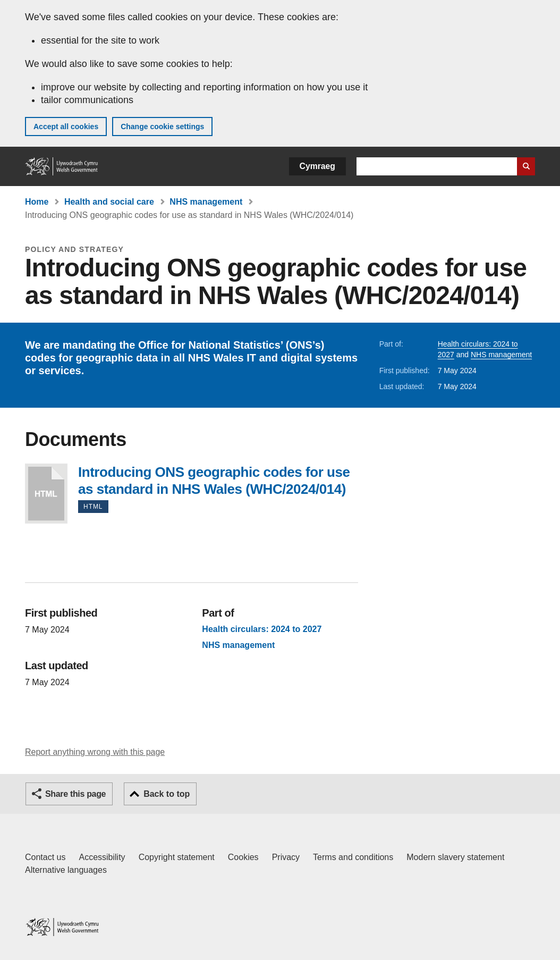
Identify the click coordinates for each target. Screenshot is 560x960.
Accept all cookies (66, 127)
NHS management (206, 202)
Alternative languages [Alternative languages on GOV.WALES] (66, 870)
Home (37, 202)
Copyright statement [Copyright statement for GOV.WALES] (177, 857)
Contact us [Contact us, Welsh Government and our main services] (45, 857)
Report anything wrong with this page (95, 752)
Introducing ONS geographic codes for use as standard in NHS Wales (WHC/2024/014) (46, 494)
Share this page (75, 794)
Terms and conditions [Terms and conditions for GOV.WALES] (353, 857)
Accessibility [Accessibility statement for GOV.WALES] (102, 857)
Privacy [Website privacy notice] (286, 857)
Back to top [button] (167, 794)
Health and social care (109, 202)
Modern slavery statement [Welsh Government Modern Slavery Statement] (455, 857)
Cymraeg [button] (317, 166)
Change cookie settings (162, 127)
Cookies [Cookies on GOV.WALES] (243, 857)
